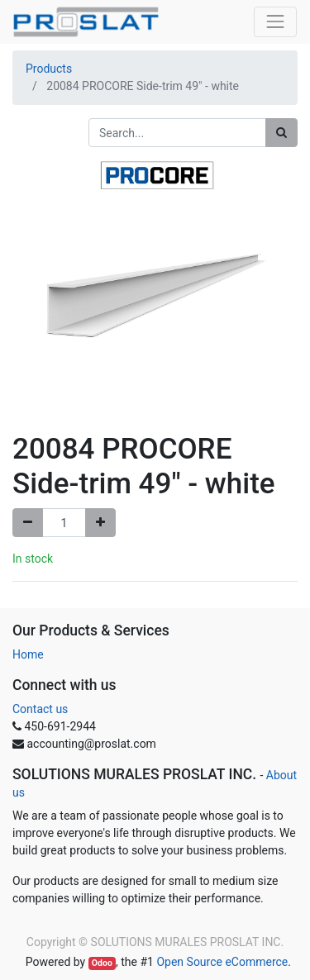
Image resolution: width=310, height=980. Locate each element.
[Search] (281, 133)
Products (49, 69)
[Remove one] (28, 523)
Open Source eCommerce (222, 962)
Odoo (102, 963)
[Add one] (100, 523)
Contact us (40, 709)
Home (28, 654)
